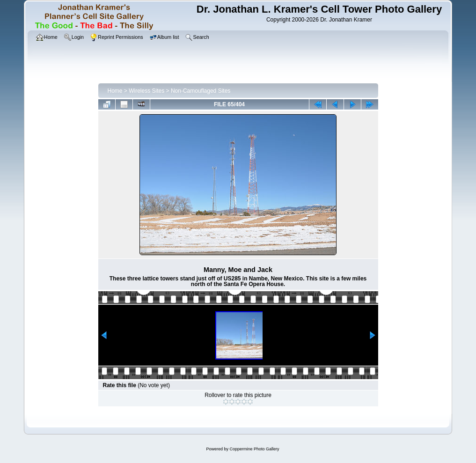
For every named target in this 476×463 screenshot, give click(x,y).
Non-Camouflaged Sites (201, 91)
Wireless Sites (146, 91)
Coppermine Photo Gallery (254, 449)
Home (115, 91)
